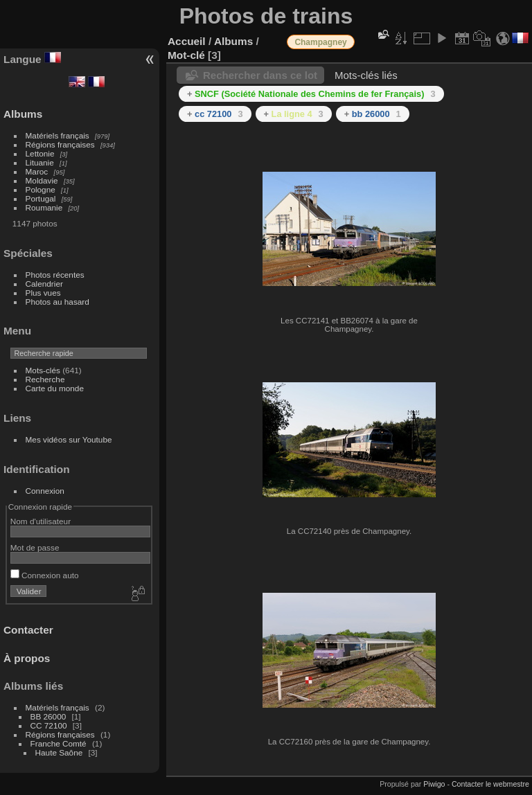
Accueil (187, 41)
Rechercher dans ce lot (260, 75)
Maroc (37, 171)
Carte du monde (55, 388)
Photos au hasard (57, 302)
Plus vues (43, 293)
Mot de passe (35, 547)
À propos (27, 658)
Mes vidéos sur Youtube (69, 439)
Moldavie (42, 180)
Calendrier (44, 284)
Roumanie (44, 207)
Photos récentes (55, 275)
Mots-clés (43, 370)
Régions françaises (60, 144)
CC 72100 (49, 725)
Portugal (41, 198)
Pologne (41, 189)
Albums (23, 114)
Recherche (45, 379)
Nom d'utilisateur (41, 521)
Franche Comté (59, 743)
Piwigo (434, 784)
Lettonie (40, 153)
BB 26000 (48, 716)
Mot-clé (186, 55)
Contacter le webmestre (490, 784)
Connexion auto (45, 575)
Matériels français (57, 135)
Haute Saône (59, 752)
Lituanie (40, 162)
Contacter (28, 630)
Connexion (45, 491)
